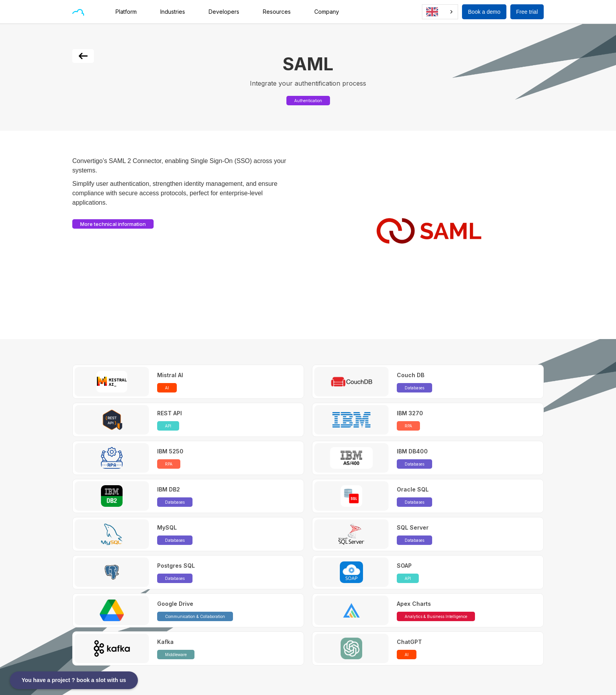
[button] (130, 12)
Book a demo (484, 12)
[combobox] (440, 12)
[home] (78, 12)
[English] (440, 12)
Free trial (527, 12)
